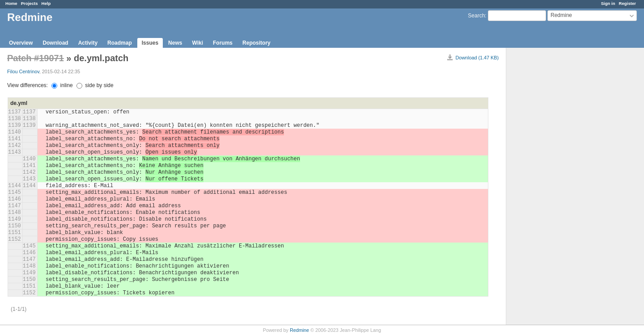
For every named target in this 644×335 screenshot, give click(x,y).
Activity (88, 43)
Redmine (299, 330)
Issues (150, 43)
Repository (256, 43)
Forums (223, 43)
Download (55, 43)
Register (627, 3)
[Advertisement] (551, 188)
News (175, 43)
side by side (95, 85)
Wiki (197, 43)
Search (476, 16)
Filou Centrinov (23, 71)
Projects (30, 3)
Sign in (608, 3)
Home (11, 3)
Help (46, 3)
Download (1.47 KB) (477, 58)
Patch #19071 (36, 58)
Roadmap (120, 43)
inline (62, 85)
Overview (21, 43)
